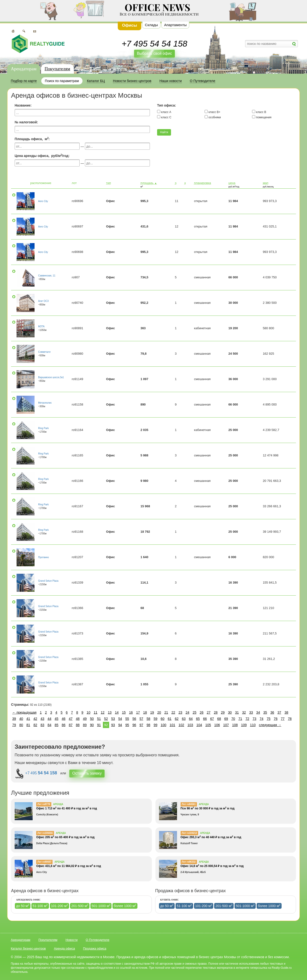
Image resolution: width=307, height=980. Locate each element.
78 (290, 719)
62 (177, 719)
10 (89, 712)
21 (166, 712)
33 (251, 712)
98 (148, 725)
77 (283, 719)
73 (254, 719)
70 (233, 719)
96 (134, 725)
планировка (203, 183)
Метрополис (45, 403)
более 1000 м (125, 906)
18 (145, 712)
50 (92, 719)
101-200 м (60, 906)
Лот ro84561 (189, 804)
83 (42, 725)
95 (127, 725)
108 (235, 725)
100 (163, 725)
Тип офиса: (167, 105)
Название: (23, 105)
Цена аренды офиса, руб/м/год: (42, 155)
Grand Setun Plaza (48, 581)
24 (188, 712)
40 (21, 719)
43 (42, 719)
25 (195, 712)
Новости (71, 940)
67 (212, 719)
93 (113, 725)
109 (244, 725)
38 (286, 712)
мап (266, 183)
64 (191, 719)
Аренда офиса (65, 948)
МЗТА (41, 326)
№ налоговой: (26, 122)
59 (155, 719)
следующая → (270, 725)
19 (152, 712)
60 (163, 719)
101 (172, 725)
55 (127, 719)
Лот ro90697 (44, 862)
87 (71, 725)
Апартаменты (175, 25)
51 (99, 719)
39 (14, 719)
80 (21, 725)
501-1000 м (101, 906)
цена (232, 183)
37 (279, 712)
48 (78, 719)
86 (64, 725)
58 (148, 719)
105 (208, 725)
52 (106, 719)
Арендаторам (24, 69)
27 (209, 712)
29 (223, 712)
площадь (149, 183)
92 (106, 725)
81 (28, 725)
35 (265, 712)
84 (49, 725)
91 (99, 725)
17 (138, 712)
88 (78, 725)
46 (64, 719)
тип (108, 183)
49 (85, 719)
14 (117, 712)
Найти (164, 132)
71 (240, 719)
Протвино (44, 557)
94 (120, 725)
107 (226, 725)
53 (113, 719)
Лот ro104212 (189, 833)
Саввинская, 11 (47, 276)
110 (253, 725)
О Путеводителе (97, 940)
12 (103, 712)
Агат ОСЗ (43, 301)
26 (202, 712)
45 (57, 719)
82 (35, 725)
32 (244, 712)
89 (85, 725)
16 (131, 712)
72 (247, 719)
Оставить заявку (87, 773)
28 (216, 712)
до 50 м (23, 906)
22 (173, 712)
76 (276, 719)
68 (219, 719)
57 (141, 719)
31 (237, 712)
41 (28, 719)
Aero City (43, 201)
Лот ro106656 (45, 833)
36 (272, 712)
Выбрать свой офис (155, 53)
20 (159, 712)
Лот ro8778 (44, 804)
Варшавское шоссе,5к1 (51, 377)
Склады (151, 25)
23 (180, 712)
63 (184, 719)
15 (124, 712)
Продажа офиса (95, 948)
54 (120, 719)
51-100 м (40, 906)
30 (230, 712)
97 (141, 725)
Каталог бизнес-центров (28, 948)
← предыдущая (24, 712)
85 (57, 725)
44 (49, 719)
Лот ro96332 (189, 862)
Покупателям (57, 69)
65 (198, 719)
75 (269, 719)
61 (170, 719)
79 (14, 725)
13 (110, 712)
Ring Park (43, 428)
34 (258, 712)
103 (190, 725)
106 (217, 725)
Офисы (130, 25)
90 (92, 725)
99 (155, 725)
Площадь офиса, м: (32, 139)
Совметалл (44, 352)
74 (261, 719)
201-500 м (80, 906)
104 (199, 725)
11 (96, 712)
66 (205, 719)
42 (35, 719)
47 (71, 719)
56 (134, 719)
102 (181, 725)
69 (226, 719)
